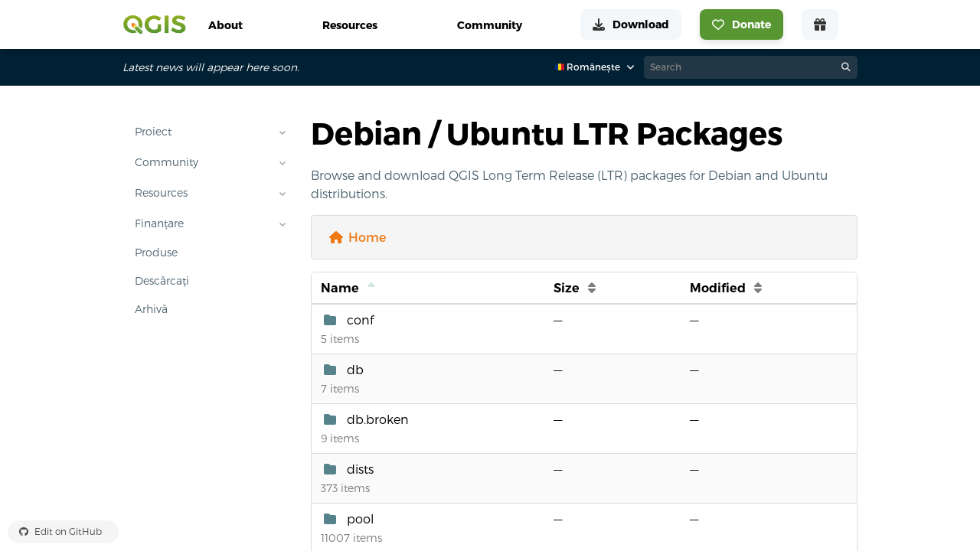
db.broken (378, 419)
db (355, 370)
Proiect (153, 132)
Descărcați (162, 281)
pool (360, 519)
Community (167, 162)
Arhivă (151, 309)
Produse (156, 253)
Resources (161, 193)
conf (360, 320)
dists (360, 469)
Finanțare (159, 223)
